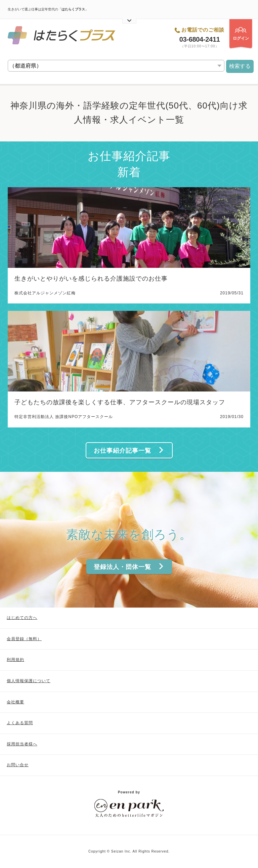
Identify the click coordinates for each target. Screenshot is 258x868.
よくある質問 (20, 723)
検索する (240, 66)
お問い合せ (18, 765)
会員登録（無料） (24, 639)
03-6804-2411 (200, 39)
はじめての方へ (22, 618)
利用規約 (15, 660)
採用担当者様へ (22, 744)
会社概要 (15, 702)
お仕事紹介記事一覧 (129, 450)
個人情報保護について (29, 681)
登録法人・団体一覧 (129, 567)
